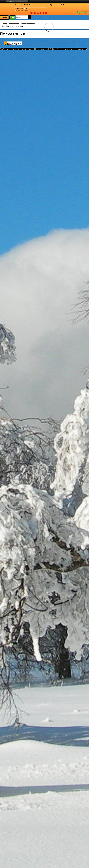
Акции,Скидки (38, 13)
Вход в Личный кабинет (23, 4)
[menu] (4, 18)
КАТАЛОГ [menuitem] (4, 17)
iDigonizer (40, 49)
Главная (5, 23)
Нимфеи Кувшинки (14, 23)
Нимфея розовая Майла (28, 23)
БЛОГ (12, 17)
